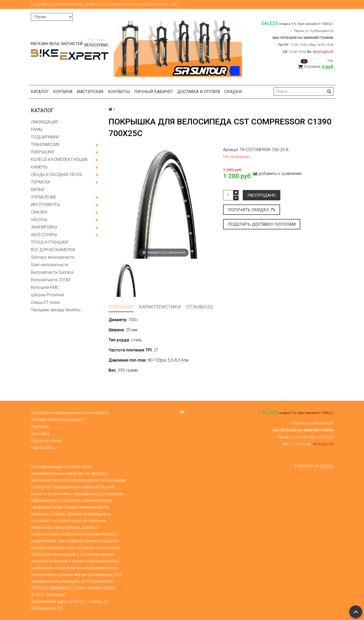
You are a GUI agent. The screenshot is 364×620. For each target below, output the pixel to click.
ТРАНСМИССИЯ (45, 145)
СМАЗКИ (39, 212)
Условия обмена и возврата (58, 420)
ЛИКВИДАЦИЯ (44, 122)
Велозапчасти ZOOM (51, 280)
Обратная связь (68, 4)
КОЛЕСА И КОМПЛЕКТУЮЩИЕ (59, 160)
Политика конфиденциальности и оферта (70, 413)
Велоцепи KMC (45, 287)
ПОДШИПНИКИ (45, 137)
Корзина (63, 92)
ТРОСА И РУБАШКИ (49, 242)
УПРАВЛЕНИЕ (44, 197)
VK (174, 4)
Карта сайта (42, 448)
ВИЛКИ (37, 190)
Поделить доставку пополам (262, 224)
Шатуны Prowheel (47, 295)
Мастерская (90, 92)
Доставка (42, 4)
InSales (327, 466)
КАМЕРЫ (39, 167)
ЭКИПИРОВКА (44, 227)
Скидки (233, 92)
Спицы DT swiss (45, 302)
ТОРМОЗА (40, 182)
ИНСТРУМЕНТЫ (45, 205)
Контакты (119, 92)
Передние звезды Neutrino (56, 310)
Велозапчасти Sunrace (52, 272)
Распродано (262, 195)
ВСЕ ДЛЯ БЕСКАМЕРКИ (53, 250)
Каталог (40, 92)
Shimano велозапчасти (53, 257)
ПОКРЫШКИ (42, 152)
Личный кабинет (154, 92)
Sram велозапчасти (49, 265)
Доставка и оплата (199, 92)
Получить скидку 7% (252, 210)
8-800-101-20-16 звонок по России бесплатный (127, 4)
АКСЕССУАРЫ (44, 235)
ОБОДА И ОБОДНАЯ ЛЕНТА (56, 175)
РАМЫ (37, 129)
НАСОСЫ (39, 220)
